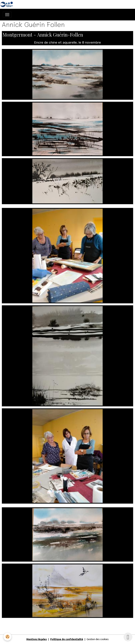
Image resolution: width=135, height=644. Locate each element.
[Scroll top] (128, 637)
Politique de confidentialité (67, 639)
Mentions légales (37, 639)
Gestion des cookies (98, 639)
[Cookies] (7, 637)
